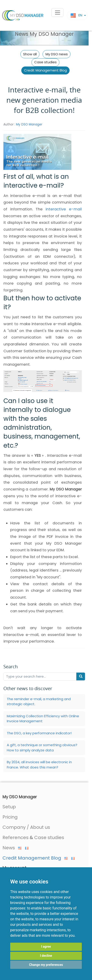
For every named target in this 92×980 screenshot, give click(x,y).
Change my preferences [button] (46, 965)
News (12, 848)
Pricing (10, 817)
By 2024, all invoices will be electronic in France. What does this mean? (39, 765)
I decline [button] (46, 956)
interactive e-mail (64, 209)
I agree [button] (46, 947)
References (16, 837)
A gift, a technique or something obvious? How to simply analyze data (42, 748)
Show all (30, 54)
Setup (9, 807)
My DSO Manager (29, 124)
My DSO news (57, 54)
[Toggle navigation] (57, 13)
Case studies (45, 62)
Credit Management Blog (45, 70)
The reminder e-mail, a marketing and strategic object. (39, 702)
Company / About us (26, 827)
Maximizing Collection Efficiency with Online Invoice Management (43, 719)
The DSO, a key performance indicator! (39, 733)
